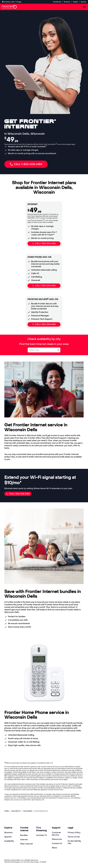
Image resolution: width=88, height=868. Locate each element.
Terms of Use (74, 837)
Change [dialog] (19, 2)
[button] (58, 350)
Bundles (24, 835)
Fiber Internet (27, 844)
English (75, 2)
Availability (9, 841)
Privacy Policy (74, 833)
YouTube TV (42, 835)
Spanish (83, 2)
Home (7, 811)
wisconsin (28, 811)
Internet (24, 840)
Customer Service (56, 834)
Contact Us (57, 843)
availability (16, 811)
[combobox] (41, 350)
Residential (57, 2)
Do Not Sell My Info (74, 842)
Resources (57, 839)
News (54, 848)
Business (67, 2)
